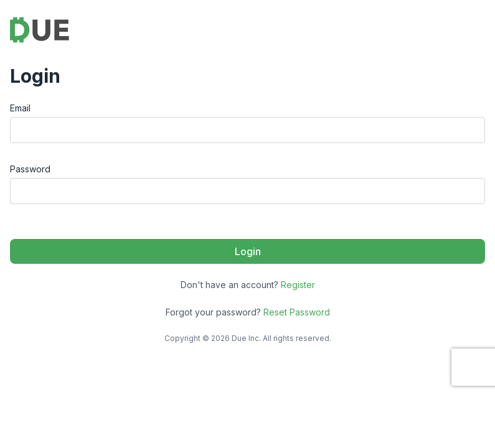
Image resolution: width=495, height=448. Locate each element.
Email (20, 108)
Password (30, 169)
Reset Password (297, 312)
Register (298, 285)
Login (248, 251)
